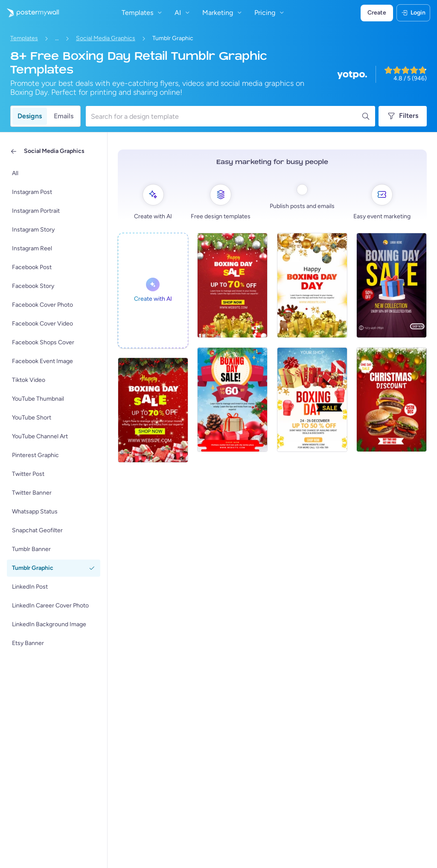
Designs (30, 116)
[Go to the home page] (29, 13)
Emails (64, 116)
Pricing (270, 13)
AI (183, 13)
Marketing (223, 13)
